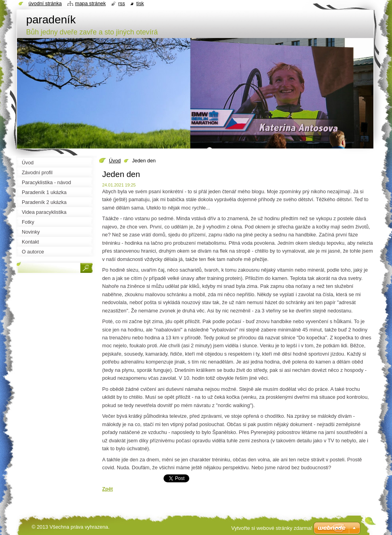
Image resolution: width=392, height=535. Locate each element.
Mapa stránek (91, 3)
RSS (122, 3)
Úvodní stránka (45, 3)
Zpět (108, 489)
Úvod (115, 161)
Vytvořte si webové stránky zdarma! (272, 528)
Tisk (140, 3)
